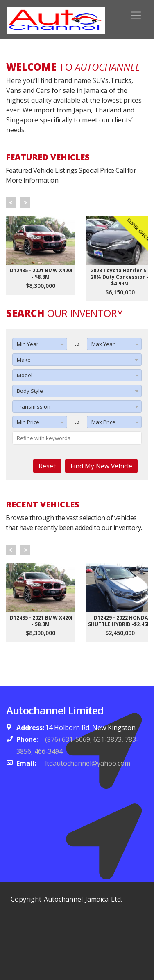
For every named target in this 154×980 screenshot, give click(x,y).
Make (24, 360)
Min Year (28, 344)
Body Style (30, 391)
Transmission (34, 406)
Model (25, 375)
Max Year (103, 344)
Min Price (28, 422)
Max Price (103, 422)
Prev (11, 203)
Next (25, 203)
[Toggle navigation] (136, 15)
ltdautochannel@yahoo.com (88, 763)
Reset (47, 466)
